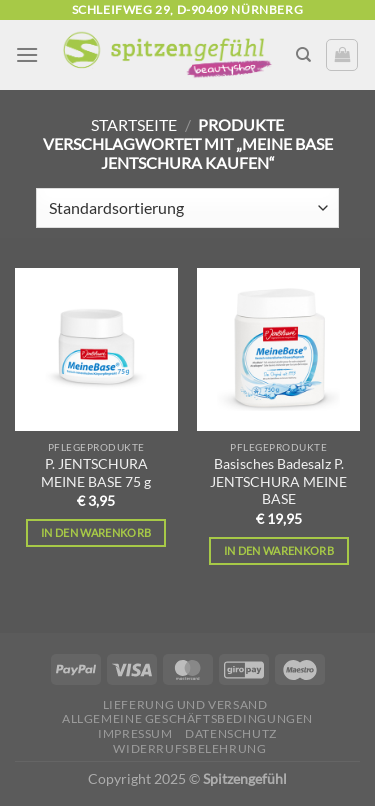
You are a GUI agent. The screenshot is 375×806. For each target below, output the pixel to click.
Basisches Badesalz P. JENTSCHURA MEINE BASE (278, 481)
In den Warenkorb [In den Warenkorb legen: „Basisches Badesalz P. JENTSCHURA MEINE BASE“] (279, 550)
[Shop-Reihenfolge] (187, 208)
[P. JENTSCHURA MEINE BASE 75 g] (96, 349)
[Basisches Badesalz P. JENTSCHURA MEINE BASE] (278, 349)
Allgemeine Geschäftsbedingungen (187, 718)
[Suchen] (303, 55)
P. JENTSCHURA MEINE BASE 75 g (96, 473)
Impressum (135, 733)
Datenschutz (231, 733)
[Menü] (27, 54)
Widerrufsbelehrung (189, 748)
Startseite (134, 124)
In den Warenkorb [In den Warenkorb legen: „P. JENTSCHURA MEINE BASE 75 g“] (96, 532)
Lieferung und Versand (185, 704)
